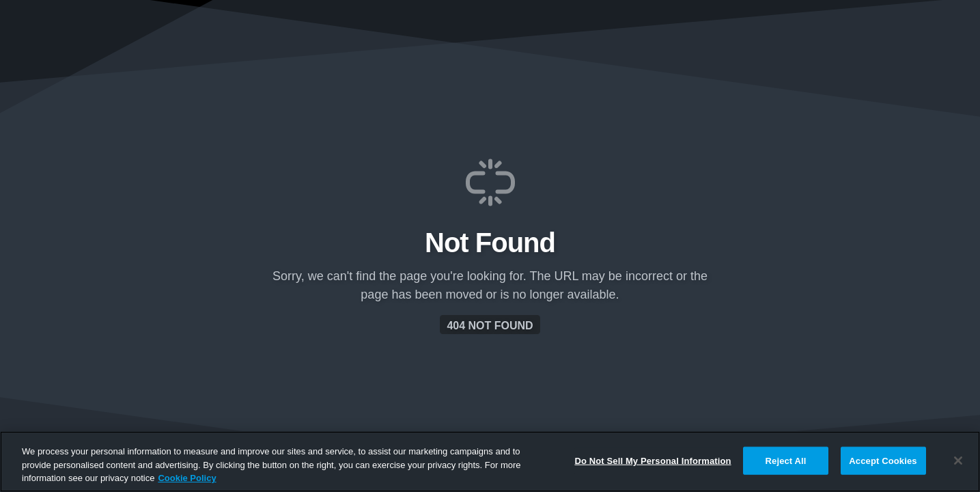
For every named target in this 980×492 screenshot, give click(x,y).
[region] (490, 462)
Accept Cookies (883, 460)
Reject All (786, 460)
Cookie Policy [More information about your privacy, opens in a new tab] (187, 478)
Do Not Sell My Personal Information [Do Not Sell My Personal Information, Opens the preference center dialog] (653, 460)
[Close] (958, 461)
